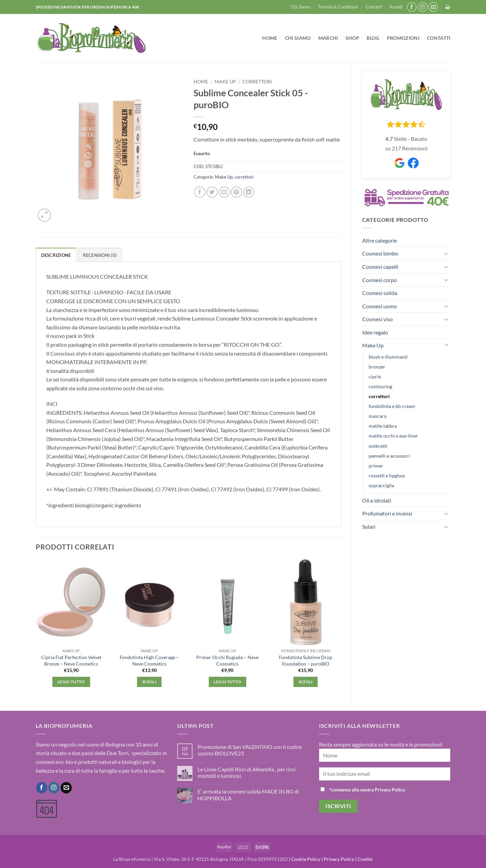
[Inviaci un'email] (433, 7)
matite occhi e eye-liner (393, 436)
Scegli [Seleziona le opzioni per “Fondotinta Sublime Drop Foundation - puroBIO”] (306, 682)
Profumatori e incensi (387, 513)
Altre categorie (380, 240)
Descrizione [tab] (56, 255)
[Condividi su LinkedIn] (249, 192)
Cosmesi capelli (380, 267)
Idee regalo (375, 332)
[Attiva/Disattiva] (447, 253)
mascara (378, 416)
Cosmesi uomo (380, 306)
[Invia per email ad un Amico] (224, 192)
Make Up (373, 345)
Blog (373, 38)
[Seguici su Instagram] (423, 7)
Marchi (328, 38)
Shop (352, 38)
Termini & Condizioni (338, 7)
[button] (396, 7)
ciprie (375, 376)
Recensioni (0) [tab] (100, 255)
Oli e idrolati (377, 500)
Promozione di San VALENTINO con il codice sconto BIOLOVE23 (250, 750)
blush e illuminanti (388, 357)
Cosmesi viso (378, 319)
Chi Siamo (301, 7)
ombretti (378, 446)
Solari (369, 527)
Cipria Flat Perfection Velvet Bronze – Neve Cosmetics (71, 660)
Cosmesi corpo (380, 280)
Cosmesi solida (380, 293)
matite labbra (383, 426)
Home (270, 38)
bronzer (377, 367)
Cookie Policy (306, 859)
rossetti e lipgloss (387, 476)
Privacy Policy (339, 859)
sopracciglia (381, 485)
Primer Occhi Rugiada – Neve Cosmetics (227, 660)
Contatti (374, 7)
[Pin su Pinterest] (237, 192)
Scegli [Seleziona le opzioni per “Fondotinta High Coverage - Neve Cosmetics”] (149, 682)
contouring (380, 386)
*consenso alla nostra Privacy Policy (367, 790)
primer (376, 466)
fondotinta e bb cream (392, 406)
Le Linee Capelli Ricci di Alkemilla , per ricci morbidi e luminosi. (247, 772)
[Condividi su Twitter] (212, 192)
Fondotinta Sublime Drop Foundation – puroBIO (306, 660)
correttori (379, 396)
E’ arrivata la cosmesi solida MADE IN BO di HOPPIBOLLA (248, 795)
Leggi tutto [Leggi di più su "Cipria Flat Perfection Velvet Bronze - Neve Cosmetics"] (71, 682)
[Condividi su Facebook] (200, 192)
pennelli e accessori (389, 456)
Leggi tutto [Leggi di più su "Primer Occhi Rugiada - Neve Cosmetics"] (227, 682)
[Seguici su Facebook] (412, 7)
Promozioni (403, 38)
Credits (365, 859)
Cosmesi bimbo (380, 253)
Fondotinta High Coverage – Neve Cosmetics (149, 660)
